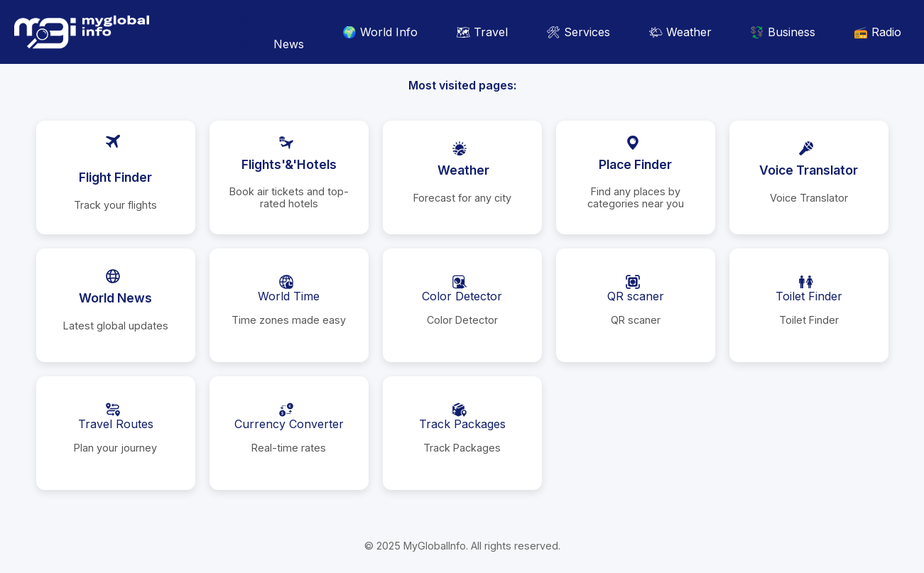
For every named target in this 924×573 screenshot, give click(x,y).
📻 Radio (877, 32)
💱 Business (783, 32)
